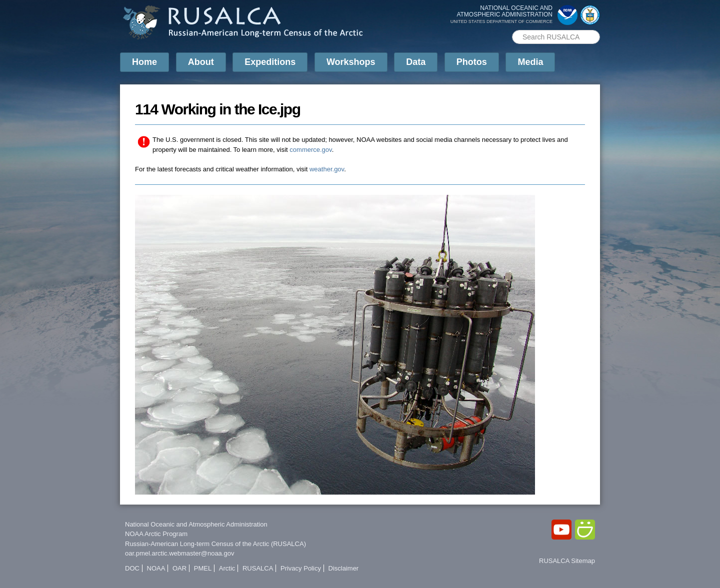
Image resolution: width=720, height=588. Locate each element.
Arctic (227, 568)
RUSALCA (258, 568)
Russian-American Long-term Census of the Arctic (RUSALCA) (215, 544)
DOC (132, 568)
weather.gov (327, 169)
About (201, 62)
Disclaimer (344, 568)
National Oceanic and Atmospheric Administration (196, 524)
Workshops (351, 62)
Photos (472, 62)
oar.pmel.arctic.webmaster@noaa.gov (179, 553)
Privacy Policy (301, 568)
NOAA (156, 568)
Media (530, 62)
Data (416, 62)
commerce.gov (310, 150)
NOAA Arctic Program (156, 534)
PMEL (203, 568)
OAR (179, 568)
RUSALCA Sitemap (567, 561)
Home (144, 62)
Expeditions (270, 62)
